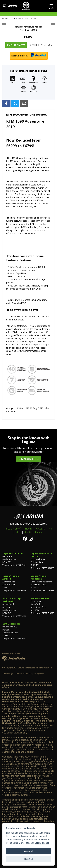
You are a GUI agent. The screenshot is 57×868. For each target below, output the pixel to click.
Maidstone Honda (40, 598)
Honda (29, 529)
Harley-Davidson (13, 529)
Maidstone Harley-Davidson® (12, 600)
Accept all (28, 851)
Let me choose (42, 843)
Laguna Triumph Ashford (11, 577)
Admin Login (8, 674)
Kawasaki (41, 529)
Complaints (39, 674)
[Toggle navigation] (51, 6)
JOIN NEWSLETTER (29, 459)
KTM (13, 18)
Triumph (39, 532)
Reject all (28, 859)
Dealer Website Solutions (11, 653)
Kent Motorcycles (11, 624)
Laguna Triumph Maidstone (39, 577)
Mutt (18, 532)
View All (5, 18)
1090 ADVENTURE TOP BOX (27, 18)
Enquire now (16, 45)
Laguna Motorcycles (13, 553)
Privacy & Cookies (24, 674)
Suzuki (28, 532)
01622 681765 (44, 45)
